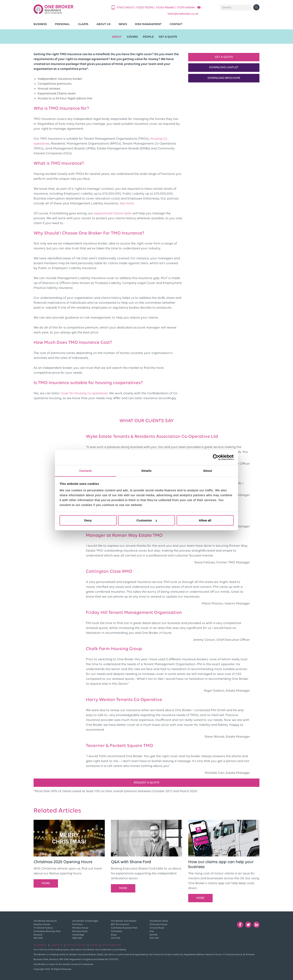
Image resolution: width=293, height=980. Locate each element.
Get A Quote (168, 37)
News (123, 24)
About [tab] (208, 470)
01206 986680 (166, 8)
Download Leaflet (224, 67)
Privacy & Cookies (76, 945)
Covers (132, 37)
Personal (62, 24)
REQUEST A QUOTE (146, 783)
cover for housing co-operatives (84, 393)
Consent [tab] (86, 470)
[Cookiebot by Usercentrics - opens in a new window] (216, 457)
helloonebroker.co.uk (183, 14)
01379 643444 (186, 8)
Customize (147, 520)
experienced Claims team (113, 214)
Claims (83, 24)
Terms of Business (111, 945)
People (148, 37)
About (117, 37)
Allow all (205, 520)
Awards (94, 945)
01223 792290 (145, 8)
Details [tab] (146, 470)
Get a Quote (224, 57)
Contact (176, 24)
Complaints (57, 945)
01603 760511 (126, 8)
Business (40, 24)
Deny (88, 520)
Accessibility (40, 945)
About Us (103, 24)
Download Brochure (224, 78)
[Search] (236, 8)
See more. (127, 204)
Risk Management (148, 24)
